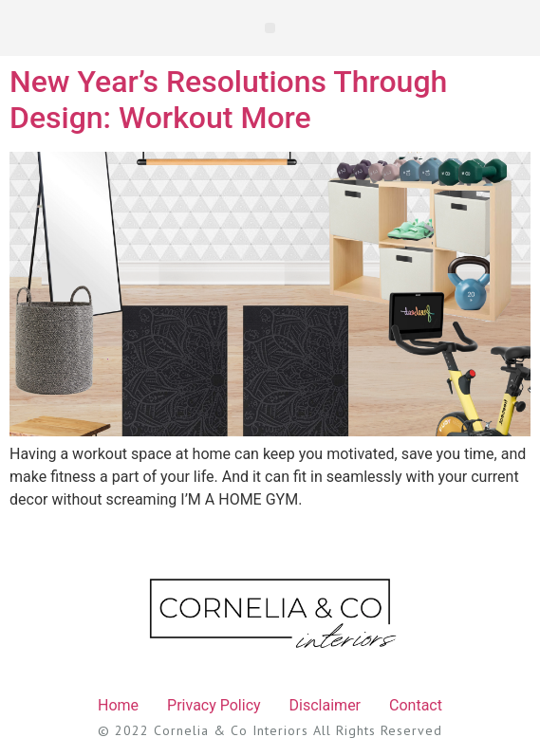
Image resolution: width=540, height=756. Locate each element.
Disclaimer (325, 705)
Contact (416, 705)
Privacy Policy (214, 705)
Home (118, 705)
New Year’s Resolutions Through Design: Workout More (228, 100)
